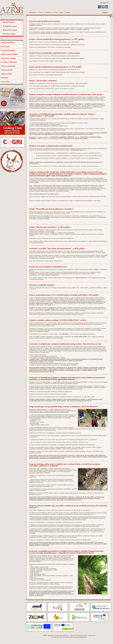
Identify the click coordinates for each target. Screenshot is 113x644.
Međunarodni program (10, 30)
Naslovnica (32, 12)
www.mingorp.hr (46, 45)
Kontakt (68, 12)
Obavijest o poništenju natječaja (42, 285)
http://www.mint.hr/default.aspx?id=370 (42, 372)
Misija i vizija (5, 46)
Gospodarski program (10, 26)
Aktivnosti (48, 12)
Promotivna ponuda (9, 34)
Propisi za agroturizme (8, 66)
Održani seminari (7, 74)
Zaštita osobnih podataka (9, 54)
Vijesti (61, 12)
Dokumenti (5, 78)
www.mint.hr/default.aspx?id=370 (81, 401)
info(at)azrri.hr (83, 637)
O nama (41, 12)
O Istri (55, 12)
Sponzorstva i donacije (8, 58)
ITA (107, 3)
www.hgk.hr (60, 338)
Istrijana (105, 12)
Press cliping (5, 82)
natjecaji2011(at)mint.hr (82, 29)
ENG (104, 3)
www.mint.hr (75, 32)
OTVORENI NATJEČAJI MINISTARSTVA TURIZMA (54, 33)
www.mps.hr (95, 166)
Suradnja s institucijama (9, 62)
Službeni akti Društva (8, 43)
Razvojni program (9, 22)
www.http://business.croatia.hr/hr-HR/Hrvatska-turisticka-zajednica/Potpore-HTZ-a (67, 134)
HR (101, 3)
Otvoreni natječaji (7, 70)
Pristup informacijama (8, 50)
